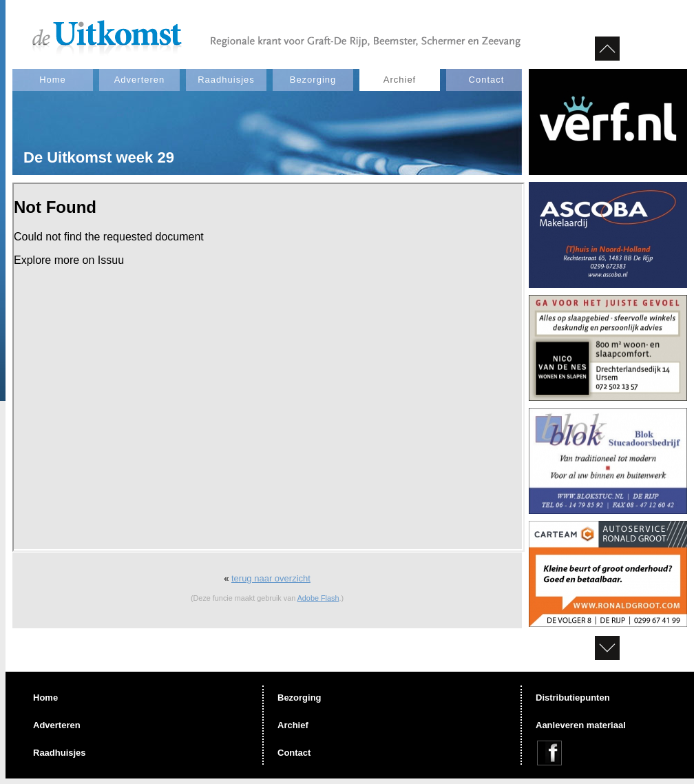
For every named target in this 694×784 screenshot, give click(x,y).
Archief (400, 80)
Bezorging (313, 80)
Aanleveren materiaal (581, 725)
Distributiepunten (573, 698)
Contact (487, 80)
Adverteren (140, 80)
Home (53, 80)
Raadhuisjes (226, 80)
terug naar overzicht (271, 578)
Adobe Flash (318, 598)
